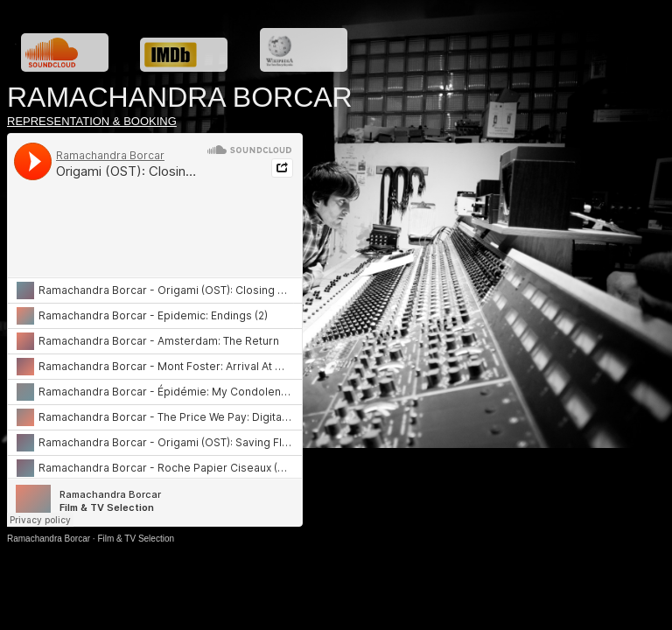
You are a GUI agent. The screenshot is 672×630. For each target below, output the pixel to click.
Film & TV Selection (136, 539)
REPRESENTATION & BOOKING (92, 121)
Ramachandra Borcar (49, 539)
